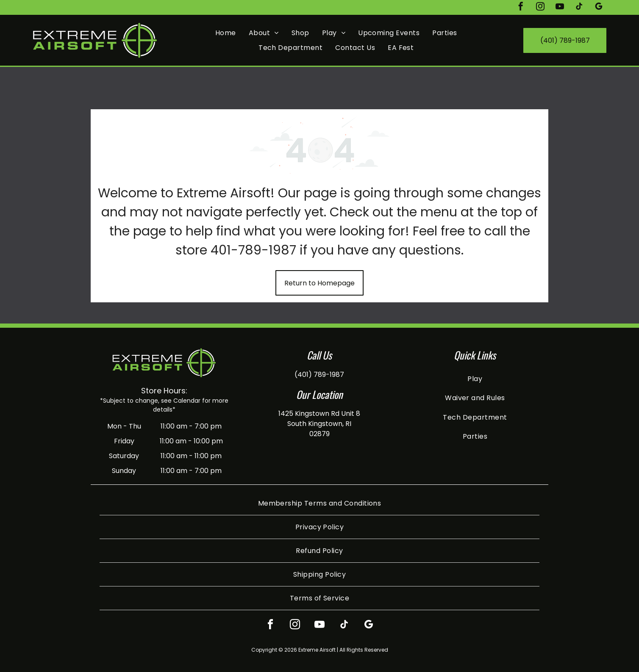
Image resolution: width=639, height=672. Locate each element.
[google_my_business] (599, 7)
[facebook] (521, 7)
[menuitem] (226, 33)
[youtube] (560, 7)
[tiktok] (579, 7)
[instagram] (540, 7)
